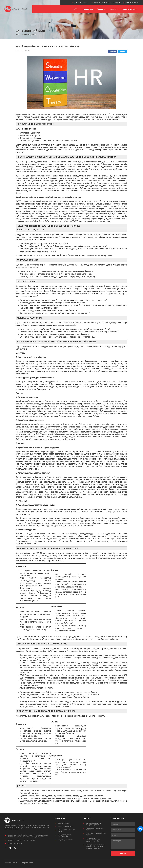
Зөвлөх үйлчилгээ (64, 823)
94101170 (111, 2)
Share (113, 51)
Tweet (123, 51)
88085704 (97, 2)
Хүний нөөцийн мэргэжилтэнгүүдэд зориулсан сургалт (93, 840)
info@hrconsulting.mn (132, 2)
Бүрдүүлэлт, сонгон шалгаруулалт (65, 836)
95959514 (104, 2)
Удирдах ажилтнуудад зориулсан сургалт (94, 824)
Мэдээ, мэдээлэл (130, 9)
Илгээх (123, 853)
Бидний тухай (87, 9)
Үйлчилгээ (102, 9)
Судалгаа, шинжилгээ (65, 840)
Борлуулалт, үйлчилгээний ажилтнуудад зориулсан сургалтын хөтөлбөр (95, 846)
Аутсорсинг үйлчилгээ (66, 826)
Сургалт (114, 9)
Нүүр (76, 9)
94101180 (118, 2)
